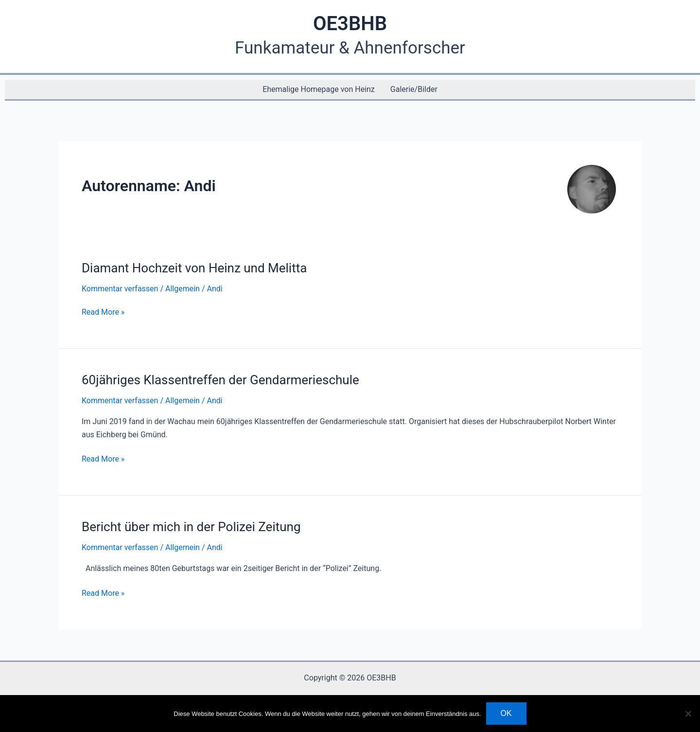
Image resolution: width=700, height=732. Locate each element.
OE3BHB (350, 24)
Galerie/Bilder (414, 89)
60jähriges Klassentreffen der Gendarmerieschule (220, 380)
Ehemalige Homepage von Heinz (319, 89)
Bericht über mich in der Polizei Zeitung (191, 527)
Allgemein (183, 289)
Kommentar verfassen (120, 289)
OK (506, 713)
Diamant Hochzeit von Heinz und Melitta (194, 268)
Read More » (103, 312)
